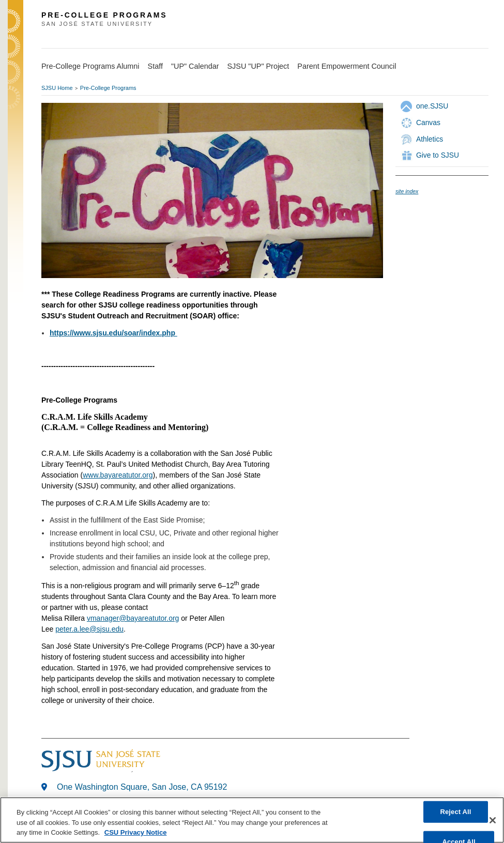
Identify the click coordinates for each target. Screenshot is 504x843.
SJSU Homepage (16, 35)
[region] (252, 820)
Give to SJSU (438, 155)
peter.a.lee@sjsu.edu (89, 629)
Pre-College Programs (108, 88)
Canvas (428, 122)
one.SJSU (432, 106)
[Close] (493, 820)
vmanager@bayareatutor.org (133, 618)
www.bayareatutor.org (118, 475)
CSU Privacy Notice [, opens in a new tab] (136, 832)
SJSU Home (57, 88)
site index (407, 191)
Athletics (430, 139)
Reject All (455, 812)
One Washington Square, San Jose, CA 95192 (142, 787)
